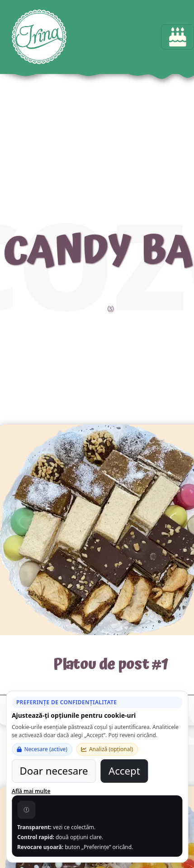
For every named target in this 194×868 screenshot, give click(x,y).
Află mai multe (31, 791)
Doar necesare (54, 771)
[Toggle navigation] (177, 37)
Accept (124, 771)
